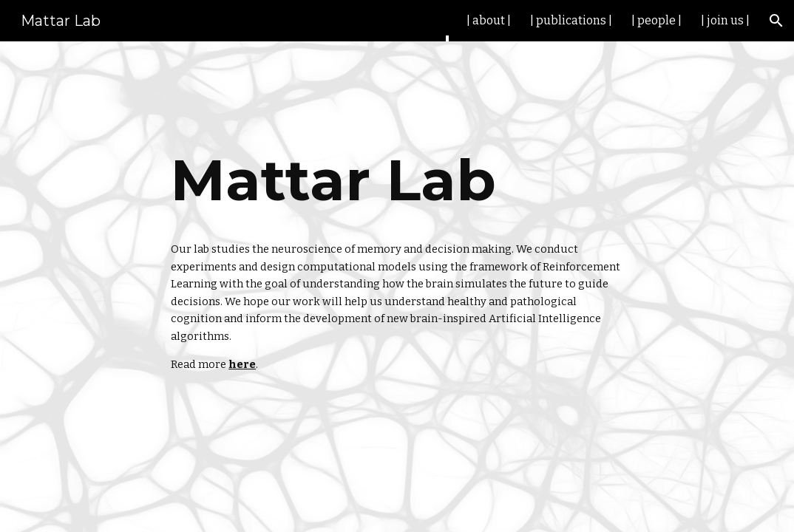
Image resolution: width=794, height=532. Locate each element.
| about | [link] (489, 20)
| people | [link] (656, 20)
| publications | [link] (571, 20)
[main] (397, 180)
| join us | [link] (725, 20)
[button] (776, 21)
